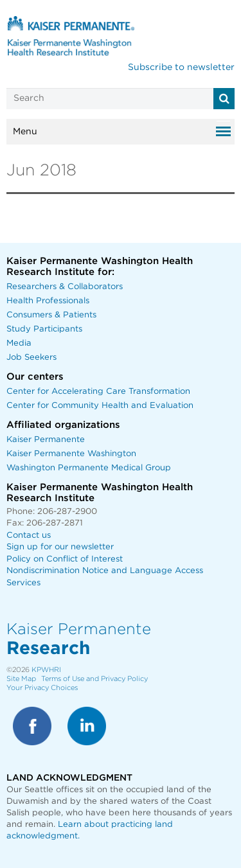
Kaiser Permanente (46, 440)
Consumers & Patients (51, 315)
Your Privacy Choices (42, 688)
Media (19, 343)
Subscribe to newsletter (181, 67)
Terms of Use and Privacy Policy (94, 679)
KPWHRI (46, 670)
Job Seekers (31, 358)
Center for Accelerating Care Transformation (98, 392)
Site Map (21, 679)
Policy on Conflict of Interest (65, 559)
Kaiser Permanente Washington (71, 454)
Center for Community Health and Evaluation (100, 406)
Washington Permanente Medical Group (89, 468)
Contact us (29, 536)
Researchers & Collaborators (65, 287)
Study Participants (44, 329)
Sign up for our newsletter (60, 547)
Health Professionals (48, 301)
